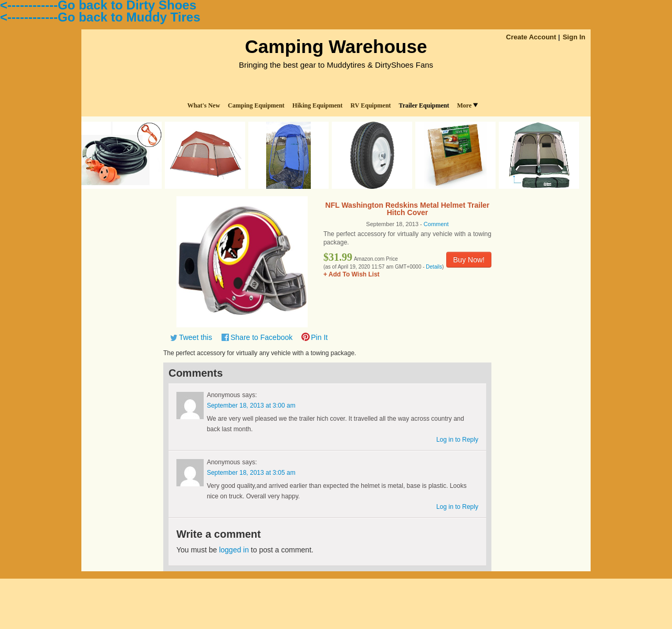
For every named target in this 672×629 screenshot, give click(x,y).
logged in (234, 550)
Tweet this (196, 337)
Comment (436, 224)
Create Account (531, 37)
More (467, 105)
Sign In (574, 37)
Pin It (319, 337)
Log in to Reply (457, 440)
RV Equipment (371, 105)
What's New (204, 105)
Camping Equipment (256, 105)
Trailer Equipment (424, 105)
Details (434, 267)
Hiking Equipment (318, 105)
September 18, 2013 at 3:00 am (251, 406)
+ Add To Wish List (351, 274)
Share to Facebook (261, 337)
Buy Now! (469, 260)
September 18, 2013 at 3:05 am (251, 473)
